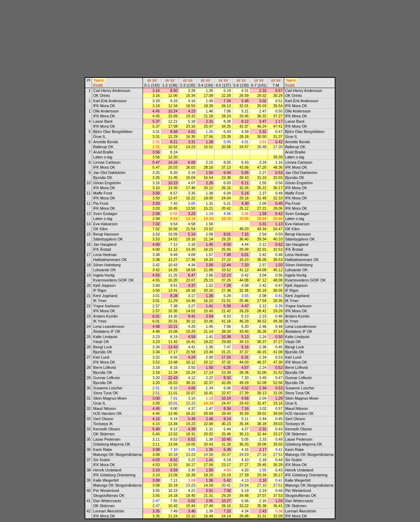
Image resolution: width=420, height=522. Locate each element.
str (149, 80)
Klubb (98, 85)
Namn (99, 80)
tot (155, 80)
